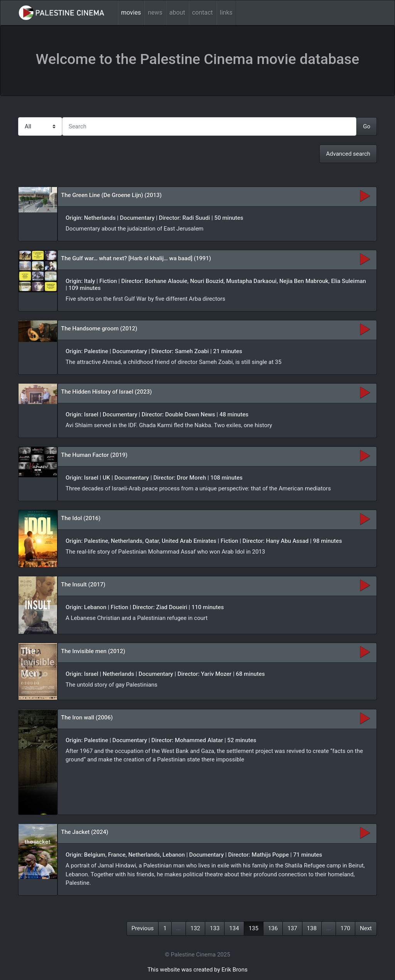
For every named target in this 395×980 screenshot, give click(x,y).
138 (312, 928)
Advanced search (348, 154)
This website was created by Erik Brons (197, 970)
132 (195, 928)
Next (366, 928)
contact (203, 13)
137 (292, 928)
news (155, 13)
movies (131, 13)
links (226, 13)
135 (254, 928)
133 (215, 928)
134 (234, 928)
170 (345, 928)
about (177, 13)
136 (273, 928)
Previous (143, 928)
